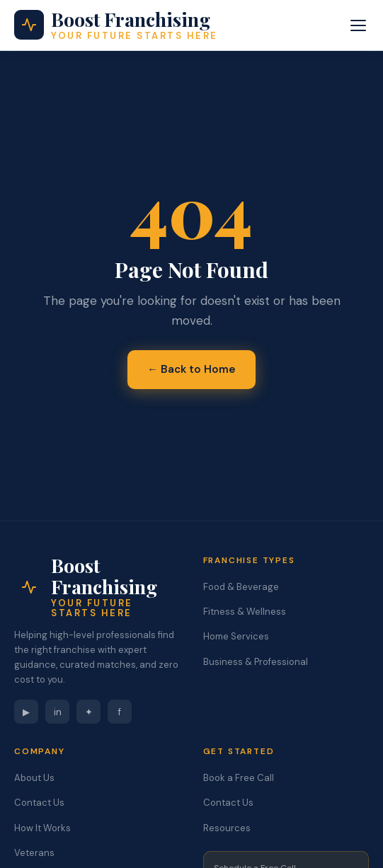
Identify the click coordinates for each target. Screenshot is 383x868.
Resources (227, 828)
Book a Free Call (239, 778)
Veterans (34, 853)
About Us (34, 778)
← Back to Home (191, 369)
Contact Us (39, 803)
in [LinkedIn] (58, 712)
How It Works (42, 828)
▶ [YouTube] (26, 712)
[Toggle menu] (358, 25)
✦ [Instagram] (89, 712)
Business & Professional (256, 662)
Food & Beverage (241, 587)
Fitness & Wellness (245, 612)
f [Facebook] (120, 712)
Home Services (236, 636)
